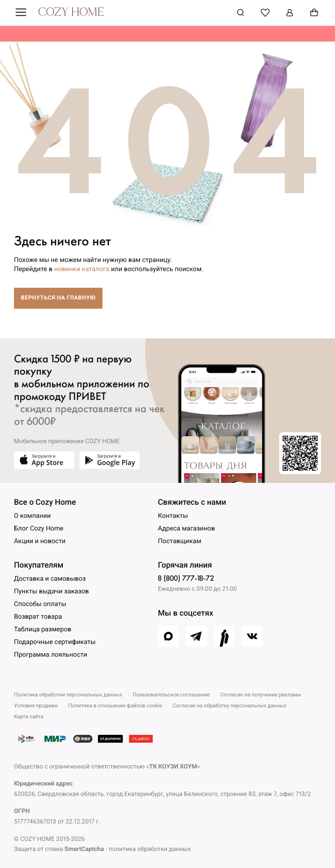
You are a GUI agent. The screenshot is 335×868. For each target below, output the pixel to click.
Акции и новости (40, 541)
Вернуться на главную (58, 298)
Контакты (173, 516)
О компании (32, 516)
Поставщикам (179, 541)
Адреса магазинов (186, 528)
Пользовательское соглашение (171, 695)
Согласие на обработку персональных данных (229, 706)
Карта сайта (29, 716)
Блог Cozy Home (39, 528)
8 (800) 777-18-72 (186, 578)
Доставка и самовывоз (50, 579)
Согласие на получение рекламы (261, 695)
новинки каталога (82, 269)
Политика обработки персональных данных (68, 695)
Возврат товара (38, 617)
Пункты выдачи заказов (51, 591)
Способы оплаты (40, 604)
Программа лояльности (51, 654)
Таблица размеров (43, 629)
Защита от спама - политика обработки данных (102, 849)
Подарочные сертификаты (55, 642)
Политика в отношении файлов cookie (115, 706)
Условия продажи (36, 706)
